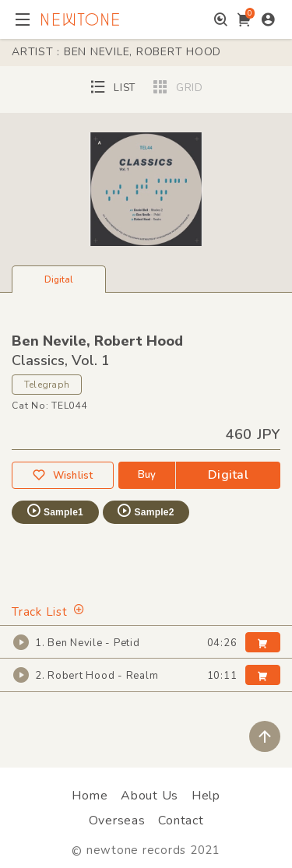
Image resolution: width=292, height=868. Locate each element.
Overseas (117, 821)
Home (90, 796)
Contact (181, 821)
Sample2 (145, 511)
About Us (150, 796)
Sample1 (55, 511)
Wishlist (62, 475)
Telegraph (47, 385)
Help (206, 796)
